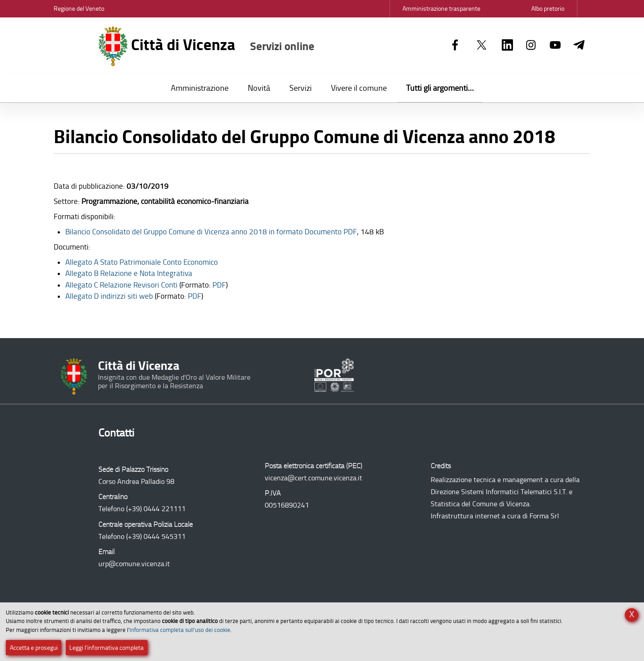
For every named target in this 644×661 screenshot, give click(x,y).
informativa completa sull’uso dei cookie (180, 630)
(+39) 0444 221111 (156, 509)
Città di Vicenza (206, 46)
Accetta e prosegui (34, 648)
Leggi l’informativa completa (106, 648)
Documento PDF (211, 232)
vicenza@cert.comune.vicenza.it (314, 478)
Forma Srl (544, 516)
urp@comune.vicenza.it (134, 564)
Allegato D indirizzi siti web (109, 296)
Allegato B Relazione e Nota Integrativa (129, 273)
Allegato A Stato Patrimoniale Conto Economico (142, 262)
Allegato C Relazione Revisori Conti (121, 285)
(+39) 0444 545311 (156, 536)
